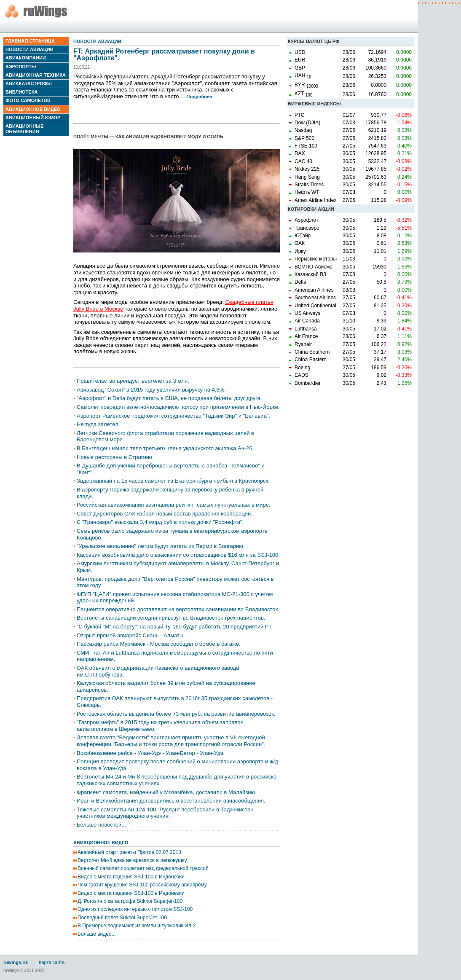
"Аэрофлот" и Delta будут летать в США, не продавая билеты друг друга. (169, 398)
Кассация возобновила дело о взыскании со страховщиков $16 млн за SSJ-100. (178, 555)
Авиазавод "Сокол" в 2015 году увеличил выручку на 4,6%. (151, 390)
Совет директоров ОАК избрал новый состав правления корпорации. (165, 514)
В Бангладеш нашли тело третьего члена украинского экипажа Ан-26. (165, 448)
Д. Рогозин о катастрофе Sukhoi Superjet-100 (130, 901)
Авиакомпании (26, 58)
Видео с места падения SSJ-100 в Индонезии (131, 877)
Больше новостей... (101, 825)
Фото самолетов (28, 100)
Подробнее (200, 97)
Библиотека (21, 92)
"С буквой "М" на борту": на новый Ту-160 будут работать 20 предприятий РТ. (175, 627)
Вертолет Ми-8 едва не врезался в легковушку (132, 860)
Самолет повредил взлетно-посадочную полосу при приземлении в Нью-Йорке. (178, 407)
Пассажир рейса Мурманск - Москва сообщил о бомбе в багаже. (159, 644)
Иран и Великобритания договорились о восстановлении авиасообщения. (171, 801)
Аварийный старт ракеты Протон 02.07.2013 (129, 852)
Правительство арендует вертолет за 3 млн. (133, 381)
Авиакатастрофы (29, 83)
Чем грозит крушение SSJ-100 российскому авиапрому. (143, 885)
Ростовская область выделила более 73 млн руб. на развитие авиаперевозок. (176, 714)
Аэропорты (21, 67)
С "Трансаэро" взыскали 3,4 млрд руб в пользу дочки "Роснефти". (160, 522)
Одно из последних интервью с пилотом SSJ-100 (135, 909)
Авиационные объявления (24, 129)
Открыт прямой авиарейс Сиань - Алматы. (131, 635)
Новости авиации (29, 49)
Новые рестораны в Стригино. (115, 457)
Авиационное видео (33, 109)
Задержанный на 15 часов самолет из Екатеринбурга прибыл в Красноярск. (173, 481)
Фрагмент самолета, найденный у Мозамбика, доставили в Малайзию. (167, 792)
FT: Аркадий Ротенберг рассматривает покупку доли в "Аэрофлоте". (164, 55)
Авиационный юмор (33, 118)
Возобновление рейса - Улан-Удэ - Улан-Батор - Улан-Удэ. (151, 753)
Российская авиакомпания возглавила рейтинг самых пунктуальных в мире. (173, 505)
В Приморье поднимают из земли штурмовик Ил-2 (137, 926)
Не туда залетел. (98, 424)
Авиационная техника (36, 75)
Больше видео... (97, 934)
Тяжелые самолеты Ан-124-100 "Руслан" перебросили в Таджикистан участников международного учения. (165, 813)
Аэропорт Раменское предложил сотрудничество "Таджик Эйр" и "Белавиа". (173, 416)
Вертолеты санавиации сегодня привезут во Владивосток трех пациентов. (171, 618)
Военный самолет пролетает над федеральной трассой (143, 868)
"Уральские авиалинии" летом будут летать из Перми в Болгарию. (161, 546)
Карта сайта (52, 962)
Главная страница (30, 41)
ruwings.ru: (16, 962)
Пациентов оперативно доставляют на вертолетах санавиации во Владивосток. (178, 609)
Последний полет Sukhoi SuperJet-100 (122, 918)
